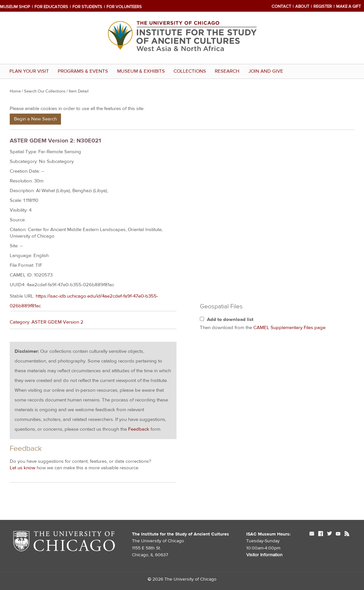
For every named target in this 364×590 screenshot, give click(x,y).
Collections (190, 71)
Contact (281, 6)
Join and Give (266, 71)
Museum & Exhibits (141, 71)
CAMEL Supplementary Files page (289, 328)
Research (227, 71)
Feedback (139, 429)
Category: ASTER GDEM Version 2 (47, 322)
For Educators (51, 7)
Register (323, 6)
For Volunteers (124, 7)
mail (312, 534)
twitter (329, 534)
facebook (321, 534)
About (302, 6)
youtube (338, 534)
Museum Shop (15, 7)
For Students (87, 7)
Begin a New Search (35, 119)
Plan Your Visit (29, 71)
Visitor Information (264, 555)
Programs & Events (83, 71)
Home (15, 91)
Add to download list (230, 320)
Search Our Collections (45, 91)
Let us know (23, 468)
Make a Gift (348, 6)
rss (347, 534)
